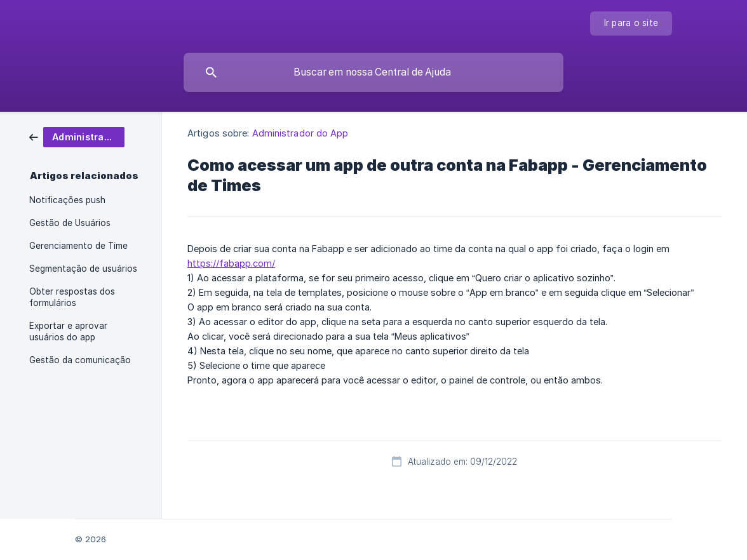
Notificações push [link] (67, 200)
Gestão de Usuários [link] (70, 223)
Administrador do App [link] (300, 133)
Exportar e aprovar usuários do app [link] (68, 331)
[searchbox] (373, 72)
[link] (77, 136)
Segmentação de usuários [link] (83, 269)
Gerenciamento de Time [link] (78, 246)
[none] (631, 23)
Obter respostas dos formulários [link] (72, 297)
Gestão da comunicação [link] (80, 360)
